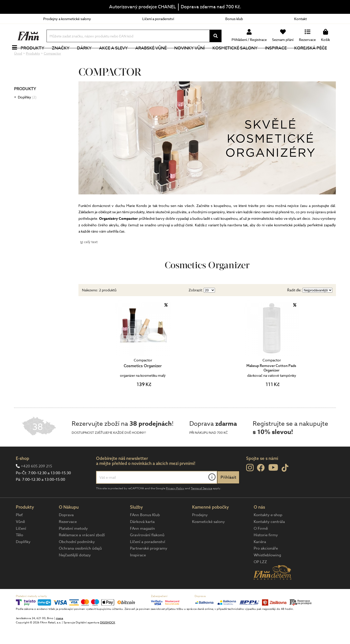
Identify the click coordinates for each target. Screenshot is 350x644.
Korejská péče (316, 56)
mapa (59, 635)
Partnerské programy (149, 565)
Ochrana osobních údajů (80, 565)
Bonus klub (234, 19)
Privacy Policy (175, 505)
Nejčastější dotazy (75, 572)
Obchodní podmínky (77, 559)
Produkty (38, 56)
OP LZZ (260, 579)
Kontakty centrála (269, 539)
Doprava (66, 532)
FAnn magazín (142, 545)
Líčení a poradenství (158, 19)
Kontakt (300, 19)
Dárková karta (142, 539)
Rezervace (68, 539)
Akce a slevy (119, 56)
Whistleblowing (267, 572)
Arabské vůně (157, 56)
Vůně (20, 539)
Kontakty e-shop (268, 532)
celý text (91, 259)
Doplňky (27, 114)
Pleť (19, 532)
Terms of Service (202, 505)
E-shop (23, 475)
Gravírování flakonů (147, 552)
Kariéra (260, 559)
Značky (66, 56)
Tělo (19, 552)
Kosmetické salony (240, 56)
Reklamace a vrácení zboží (82, 552)
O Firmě (261, 545)
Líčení (21, 545)
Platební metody (73, 545)
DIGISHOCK (108, 639)
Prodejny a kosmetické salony (67, 19)
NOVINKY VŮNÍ (195, 56)
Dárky (90, 56)
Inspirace (281, 56)
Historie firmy (266, 552)
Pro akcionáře (266, 565)
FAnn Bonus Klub (145, 532)
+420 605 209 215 (36, 483)
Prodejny (200, 532)
